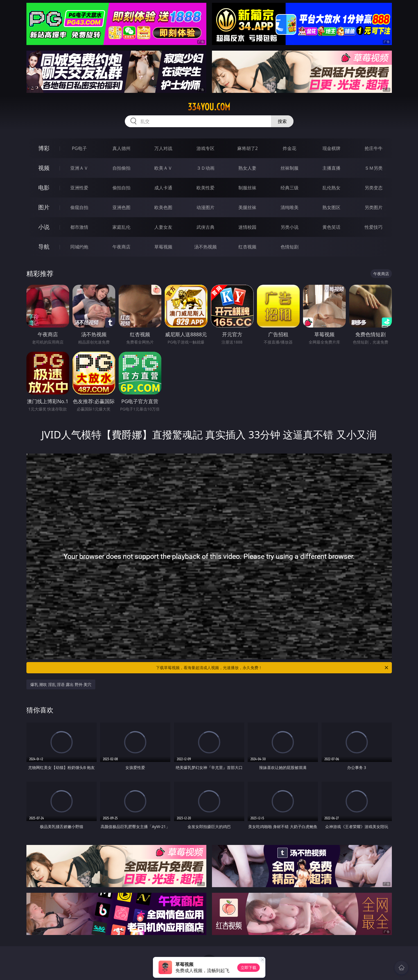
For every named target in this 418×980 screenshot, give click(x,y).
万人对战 (163, 148)
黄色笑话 (331, 227)
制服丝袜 (247, 188)
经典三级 (290, 188)
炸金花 (290, 148)
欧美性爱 (205, 188)
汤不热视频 (205, 247)
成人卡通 (163, 188)
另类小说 (290, 227)
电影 (44, 188)
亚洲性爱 (79, 188)
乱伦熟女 (331, 188)
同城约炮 (79, 247)
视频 (44, 168)
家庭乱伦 (121, 227)
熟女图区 (331, 207)
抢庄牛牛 (374, 148)
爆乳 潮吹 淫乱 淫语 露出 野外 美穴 (61, 684)
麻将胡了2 (248, 148)
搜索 (282, 121)
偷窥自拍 (79, 207)
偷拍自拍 (121, 188)
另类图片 (374, 207)
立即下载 (248, 967)
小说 (44, 227)
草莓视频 (163, 247)
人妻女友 (163, 227)
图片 (44, 207)
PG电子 (79, 148)
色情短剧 (290, 247)
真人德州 (121, 148)
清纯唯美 (290, 207)
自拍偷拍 (121, 168)
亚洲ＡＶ (79, 168)
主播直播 (331, 168)
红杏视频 (247, 247)
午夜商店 (121, 247)
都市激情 (79, 227)
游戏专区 (205, 148)
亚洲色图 (121, 207)
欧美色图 (163, 207)
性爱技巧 (374, 227)
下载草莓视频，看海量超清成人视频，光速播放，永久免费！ (273, 668)
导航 (44, 247)
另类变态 (374, 188)
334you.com (209, 107)
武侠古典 (205, 227)
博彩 (44, 148)
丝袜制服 (290, 168)
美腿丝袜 (247, 207)
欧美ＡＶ (163, 168)
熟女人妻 (247, 168)
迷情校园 (247, 227)
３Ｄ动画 (205, 168)
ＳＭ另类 (374, 168)
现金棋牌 (331, 148)
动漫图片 (205, 207)
